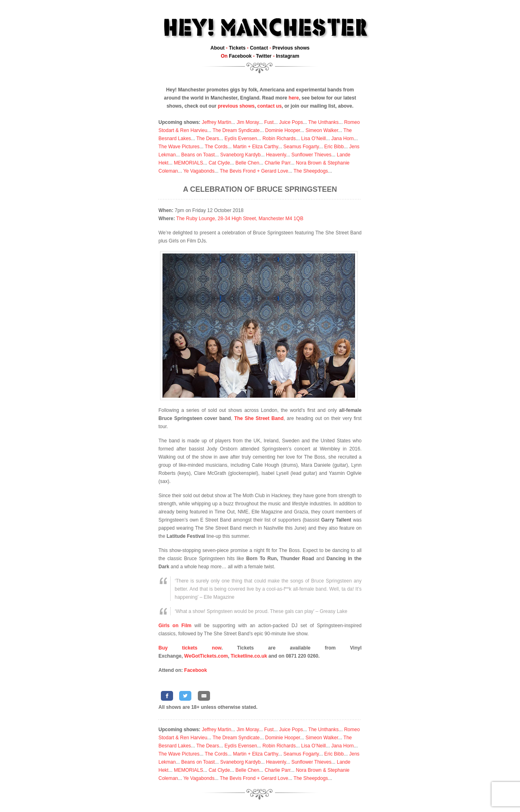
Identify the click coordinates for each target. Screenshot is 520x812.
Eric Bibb (334, 147)
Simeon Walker (322, 130)
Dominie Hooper (283, 130)
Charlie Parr (277, 163)
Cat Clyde (219, 163)
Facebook (240, 56)
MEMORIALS (188, 163)
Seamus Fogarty (301, 147)
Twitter (264, 56)
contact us (269, 106)
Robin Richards (279, 139)
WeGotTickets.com (206, 656)
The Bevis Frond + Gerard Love (254, 171)
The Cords (216, 147)
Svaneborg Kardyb (240, 155)
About (218, 48)
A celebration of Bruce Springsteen (260, 189)
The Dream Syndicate (236, 130)
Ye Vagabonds (199, 171)
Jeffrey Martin (217, 122)
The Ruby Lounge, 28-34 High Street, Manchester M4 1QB (240, 219)
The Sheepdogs (311, 171)
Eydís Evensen (241, 139)
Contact (259, 48)
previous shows (236, 106)
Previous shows (291, 48)
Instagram (287, 56)
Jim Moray (248, 122)
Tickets (237, 48)
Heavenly (276, 155)
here (294, 98)
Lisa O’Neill (313, 139)
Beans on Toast (198, 155)
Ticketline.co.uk (249, 656)
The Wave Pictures (179, 147)
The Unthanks (324, 122)
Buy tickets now (190, 648)
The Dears (208, 139)
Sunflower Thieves (311, 155)
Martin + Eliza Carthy (255, 147)
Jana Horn (342, 139)
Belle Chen (247, 163)
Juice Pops (291, 122)
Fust (269, 122)
